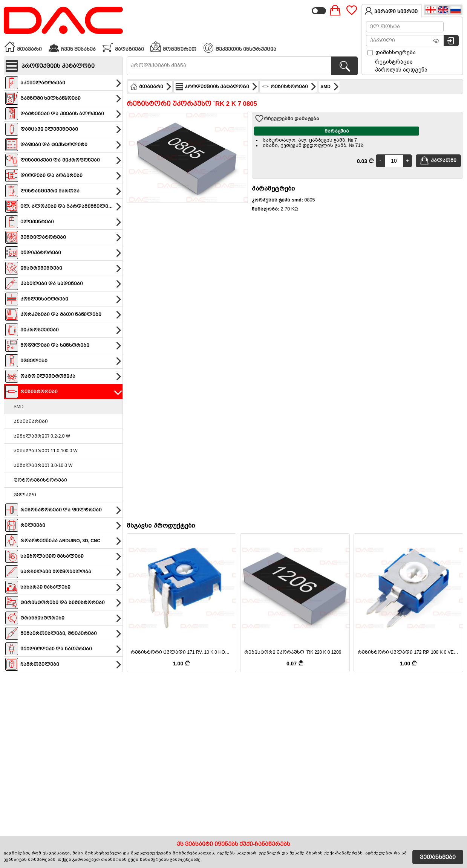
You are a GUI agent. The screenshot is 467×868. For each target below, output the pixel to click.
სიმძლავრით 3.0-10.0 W (43, 465)
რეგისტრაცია (394, 62)
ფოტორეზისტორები (40, 480)
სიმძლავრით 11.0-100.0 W (46, 451)
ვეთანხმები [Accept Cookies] (438, 857)
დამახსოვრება (392, 52)
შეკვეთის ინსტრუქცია (240, 48)
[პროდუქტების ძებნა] (345, 66)
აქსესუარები (31, 421)
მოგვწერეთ (173, 47)
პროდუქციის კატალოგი (217, 87)
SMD (18, 407)
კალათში (438, 160)
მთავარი (23, 47)
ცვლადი (25, 495)
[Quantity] (394, 161)
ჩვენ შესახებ (72, 47)
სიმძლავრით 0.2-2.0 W (42, 436)
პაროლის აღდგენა (401, 70)
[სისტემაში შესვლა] (451, 41)
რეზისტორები (289, 87)
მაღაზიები (123, 47)
